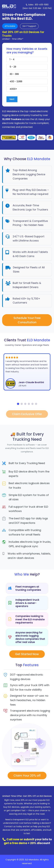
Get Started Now (27, 654)
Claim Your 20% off (27, 776)
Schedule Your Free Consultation (27, 320)
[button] (18, 404)
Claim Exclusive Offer (27, 414)
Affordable (10, 26)
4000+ (27, 89)
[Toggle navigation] (36, 6)
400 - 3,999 (27, 81)
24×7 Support (29, 26)
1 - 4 (27, 59)
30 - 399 (27, 74)
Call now (13, 839)
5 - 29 (27, 67)
